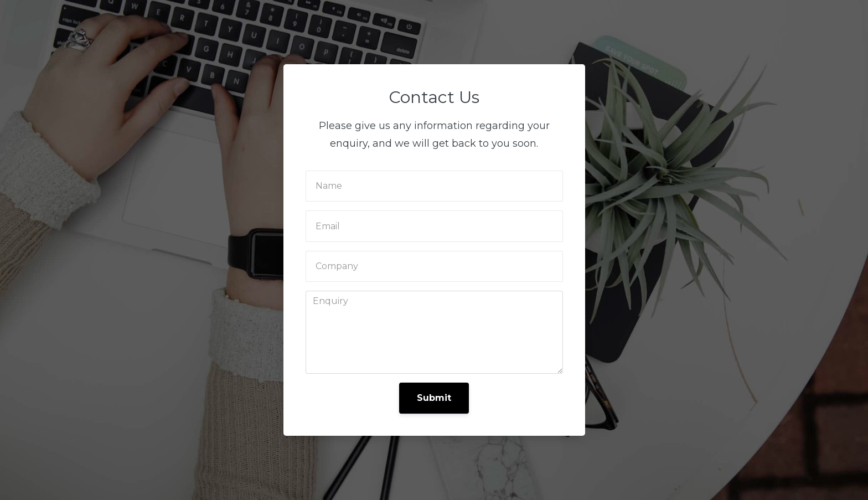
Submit (434, 398)
